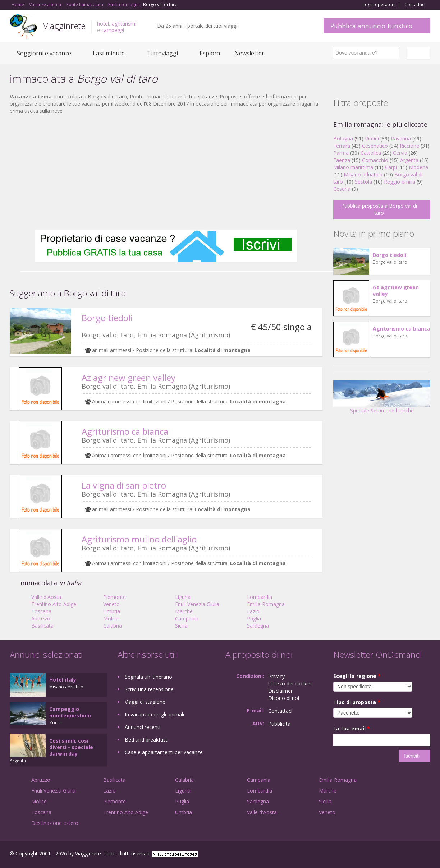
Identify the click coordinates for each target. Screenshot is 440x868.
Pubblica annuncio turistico (371, 26)
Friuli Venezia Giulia (197, 604)
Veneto (111, 604)
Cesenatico (375, 146)
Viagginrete (64, 26)
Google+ (392, 855)
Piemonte (114, 597)
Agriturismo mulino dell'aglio (139, 539)
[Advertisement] (166, 172)
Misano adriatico (363, 174)
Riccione (409, 146)
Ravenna (401, 138)
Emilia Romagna (266, 604)
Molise (111, 618)
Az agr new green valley (129, 377)
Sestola (363, 182)
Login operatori (379, 5)
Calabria (113, 626)
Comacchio (375, 160)
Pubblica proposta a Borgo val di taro (379, 209)
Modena (418, 167)
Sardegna (258, 626)
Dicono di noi (284, 698)
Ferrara (342, 146)
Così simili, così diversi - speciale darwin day (71, 747)
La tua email (352, 728)
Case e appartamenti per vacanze (164, 752)
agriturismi (124, 24)
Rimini (372, 138)
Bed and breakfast (146, 740)
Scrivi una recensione (149, 689)
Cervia (400, 153)
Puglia (254, 618)
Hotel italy (63, 680)
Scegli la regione (357, 676)
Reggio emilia (400, 182)
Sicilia (181, 626)
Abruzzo (41, 618)
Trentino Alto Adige (54, 604)
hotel (103, 24)
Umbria (112, 611)
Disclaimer (280, 691)
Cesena (342, 189)
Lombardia (260, 597)
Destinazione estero (55, 823)
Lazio (253, 611)
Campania (187, 618)
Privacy (276, 676)
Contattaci (415, 5)
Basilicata (42, 626)
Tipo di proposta (357, 702)
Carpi (391, 167)
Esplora (210, 53)
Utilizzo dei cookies (290, 684)
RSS (426, 855)
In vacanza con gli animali (154, 714)
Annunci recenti (143, 727)
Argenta (409, 160)
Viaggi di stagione (145, 702)
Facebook (376, 855)
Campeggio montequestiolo (70, 712)
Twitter (409, 855)
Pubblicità (279, 724)
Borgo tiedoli (107, 318)
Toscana (41, 611)
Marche (184, 611)
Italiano (420, 53)
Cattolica (371, 153)
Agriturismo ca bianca (125, 431)
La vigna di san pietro (124, 485)
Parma (341, 153)
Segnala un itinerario (148, 677)
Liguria (183, 597)
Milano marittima (353, 167)
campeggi (113, 30)
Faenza (342, 160)
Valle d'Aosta (46, 597)
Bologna (343, 138)
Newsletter (249, 53)
